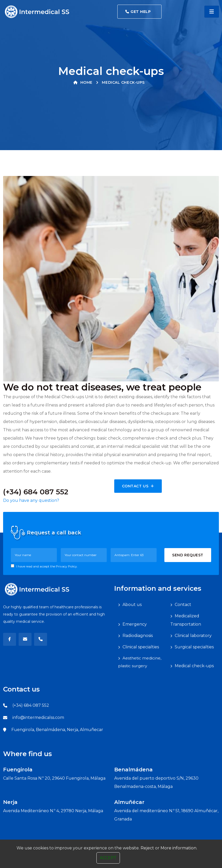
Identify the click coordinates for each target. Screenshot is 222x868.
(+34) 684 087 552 (31, 705)
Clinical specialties (141, 647)
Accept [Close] (108, 858)
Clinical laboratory (193, 636)
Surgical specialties (194, 647)
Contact (183, 605)
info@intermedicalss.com (38, 717)
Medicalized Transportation (186, 620)
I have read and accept (44, 566)
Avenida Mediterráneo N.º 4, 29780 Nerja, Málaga (53, 811)
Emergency (135, 624)
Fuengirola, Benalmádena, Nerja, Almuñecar (57, 730)
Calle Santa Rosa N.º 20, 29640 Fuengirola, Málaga (54, 778)
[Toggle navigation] (212, 12)
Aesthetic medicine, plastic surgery (140, 662)
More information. (179, 848)
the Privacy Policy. (64, 566)
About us (132, 605)
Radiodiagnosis (138, 636)
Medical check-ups (194, 666)
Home (83, 82)
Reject (147, 848)
